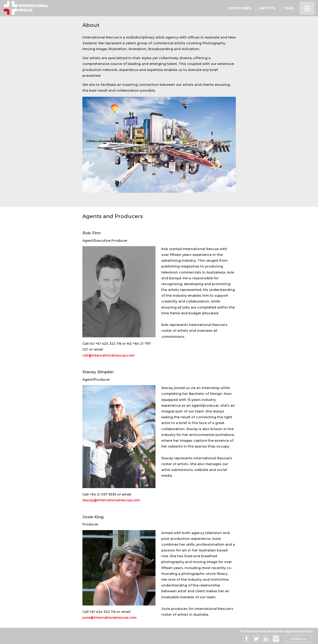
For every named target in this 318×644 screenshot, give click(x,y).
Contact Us (298, 639)
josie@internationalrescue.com (109, 618)
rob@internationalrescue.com (108, 355)
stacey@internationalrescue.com (111, 500)
